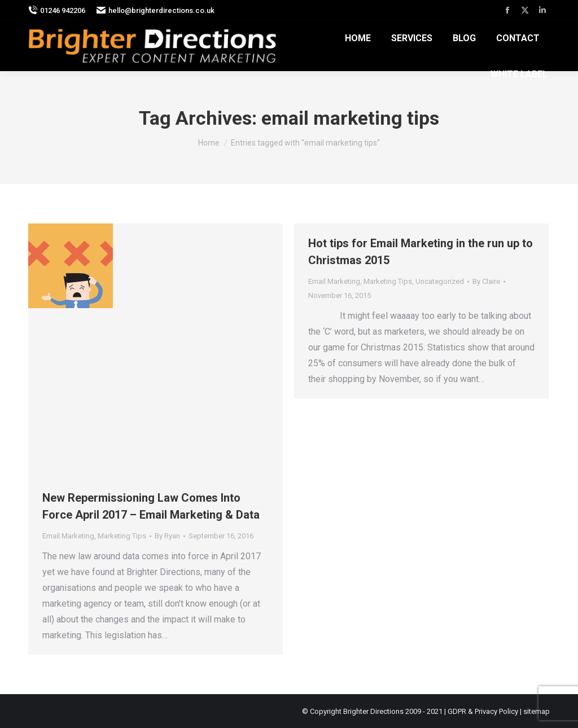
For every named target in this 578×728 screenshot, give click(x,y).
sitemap (537, 711)
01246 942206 (57, 10)
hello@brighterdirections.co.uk (156, 10)
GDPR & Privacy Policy (483, 711)
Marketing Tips (122, 536)
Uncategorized (440, 281)
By (167, 536)
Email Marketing (68, 536)
